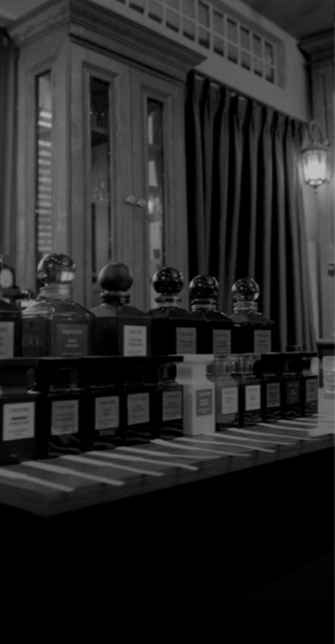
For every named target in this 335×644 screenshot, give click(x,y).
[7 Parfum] (167, 46)
